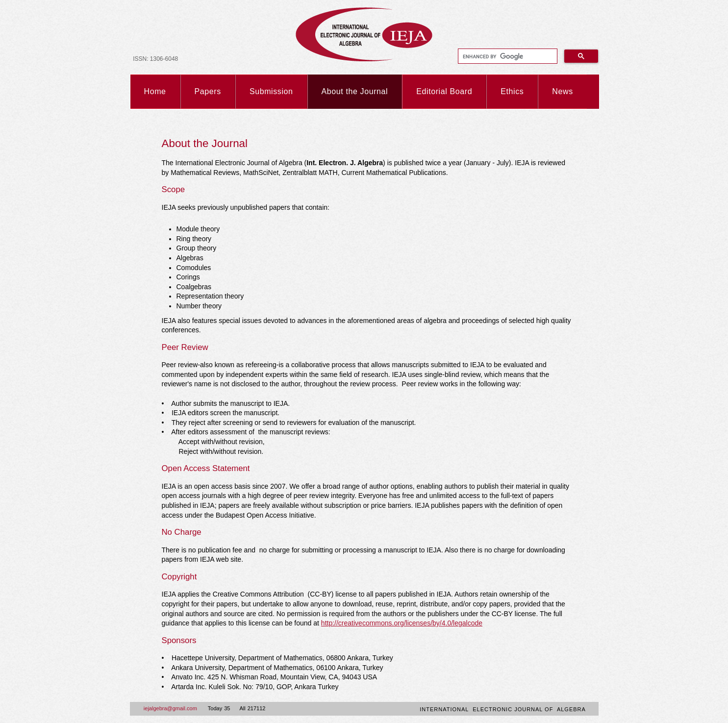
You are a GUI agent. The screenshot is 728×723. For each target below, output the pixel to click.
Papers (208, 91)
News (562, 91)
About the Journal (355, 91)
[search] (507, 56)
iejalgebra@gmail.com (170, 708)
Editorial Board (444, 91)
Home (155, 91)
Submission (271, 91)
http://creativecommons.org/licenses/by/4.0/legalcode (402, 623)
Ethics (512, 91)
